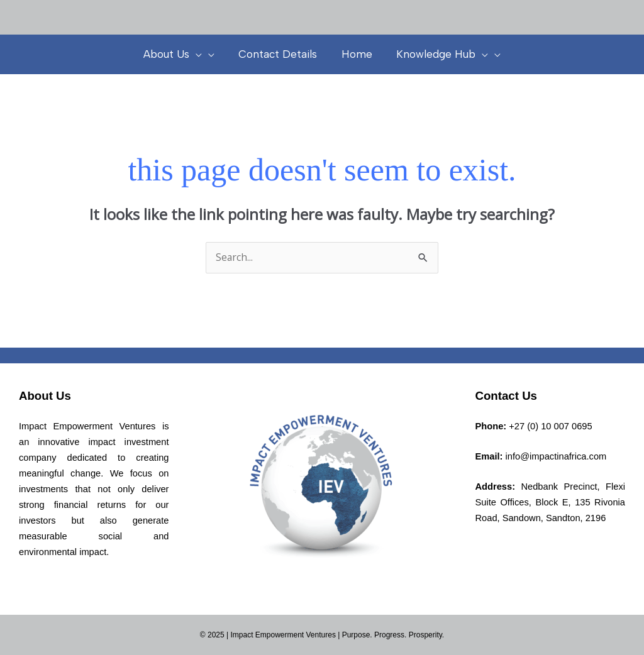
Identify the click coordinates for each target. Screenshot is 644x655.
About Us (177, 54)
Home (356, 54)
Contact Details (280, 54)
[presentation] (200, 54)
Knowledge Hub (438, 54)
